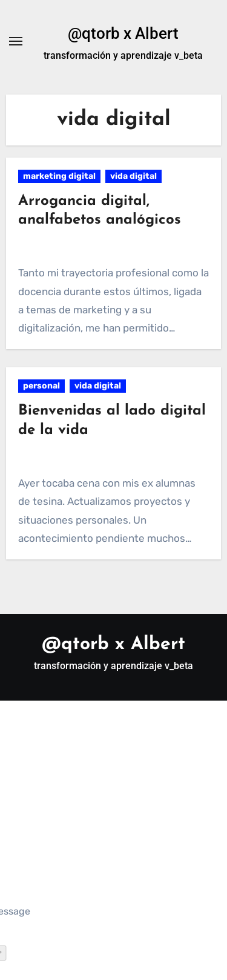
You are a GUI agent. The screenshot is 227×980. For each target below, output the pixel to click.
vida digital (133, 176)
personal (41, 386)
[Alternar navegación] (16, 41)
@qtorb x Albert (123, 33)
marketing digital (59, 176)
